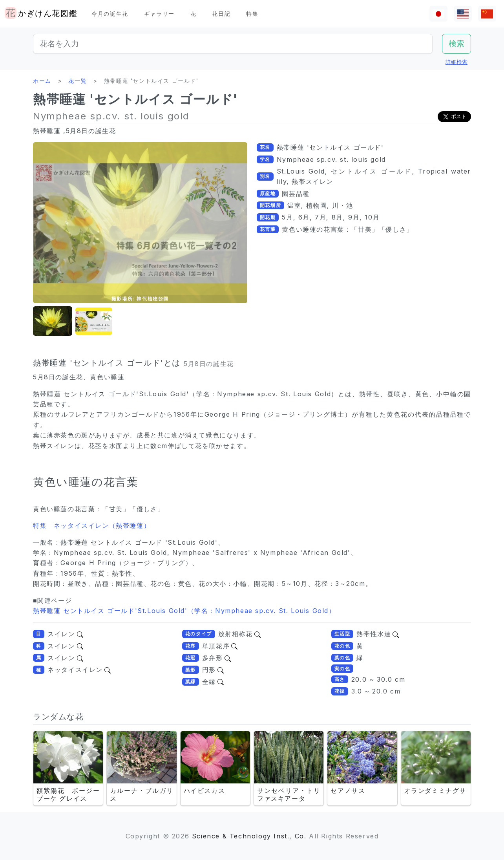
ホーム (42, 81)
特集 (252, 14)
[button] (53, 321)
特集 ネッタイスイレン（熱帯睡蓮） (92, 525)
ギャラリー (159, 14)
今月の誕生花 (110, 14)
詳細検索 (457, 62)
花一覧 (78, 81)
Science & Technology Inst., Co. (249, 836)
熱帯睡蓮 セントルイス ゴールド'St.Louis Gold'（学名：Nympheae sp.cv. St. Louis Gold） (184, 611)
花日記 (221, 14)
